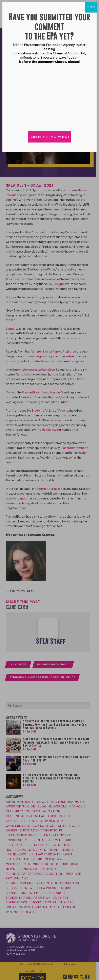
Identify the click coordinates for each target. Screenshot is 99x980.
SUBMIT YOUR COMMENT (49, 137)
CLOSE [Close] (91, 7)
